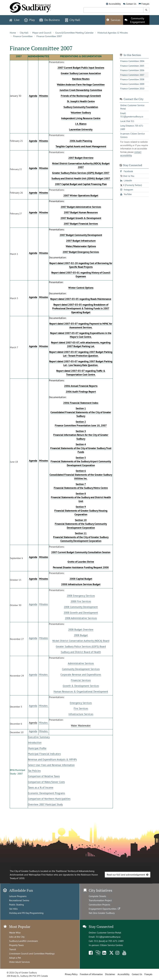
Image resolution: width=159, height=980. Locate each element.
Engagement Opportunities (105, 909)
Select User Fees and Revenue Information (51, 765)
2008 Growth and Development (81, 613)
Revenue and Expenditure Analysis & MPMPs (52, 759)
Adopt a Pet (15, 958)
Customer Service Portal (109, 933)
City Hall (24, 33)
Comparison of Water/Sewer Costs (46, 782)
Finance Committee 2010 (132, 89)
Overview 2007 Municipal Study (45, 804)
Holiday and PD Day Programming (26, 913)
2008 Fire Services (81, 601)
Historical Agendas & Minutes (113, 33)
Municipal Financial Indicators (44, 754)
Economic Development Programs (46, 793)
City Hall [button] (73, 20)
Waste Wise (15, 933)
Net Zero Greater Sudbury (102, 913)
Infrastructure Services (81, 714)
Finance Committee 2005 (132, 66)
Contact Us (131, 4)
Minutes (44, 604)
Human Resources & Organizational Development (81, 692)
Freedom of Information (91, 974)
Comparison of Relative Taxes (44, 776)
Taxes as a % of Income (41, 787)
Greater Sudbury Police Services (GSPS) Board (81, 646)
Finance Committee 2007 (49, 36)
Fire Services (81, 708)
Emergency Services (81, 703)
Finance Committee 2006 (132, 70)
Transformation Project (100, 900)
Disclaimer (110, 974)
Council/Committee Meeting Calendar (74, 33)
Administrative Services (81, 663)
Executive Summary (39, 737)
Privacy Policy (71, 974)
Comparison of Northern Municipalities (49, 799)
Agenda (33, 604)
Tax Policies (34, 771)
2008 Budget (81, 635)
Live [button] (14, 20)
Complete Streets (97, 896)
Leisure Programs (18, 896)
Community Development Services (81, 669)
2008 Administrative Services (81, 618)
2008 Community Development (81, 607)
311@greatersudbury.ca (108, 937)
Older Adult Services (20, 962)
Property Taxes (16, 945)
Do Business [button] (50, 20)
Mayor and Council (42, 33)
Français (145, 4)
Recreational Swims (19, 900)
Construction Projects (99, 905)
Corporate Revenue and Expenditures (81, 675)
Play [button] (29, 20)
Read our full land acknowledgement (126, 875)
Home (13, 33)
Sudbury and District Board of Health (81, 652)
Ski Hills (13, 909)
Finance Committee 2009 (132, 84)
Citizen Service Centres (111, 945)
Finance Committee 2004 (132, 61)
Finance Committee (23, 36)
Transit (13, 949)
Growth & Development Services (81, 686)
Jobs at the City (17, 937)
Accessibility (115, 4)
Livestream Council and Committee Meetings (32, 954)
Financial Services (81, 680)
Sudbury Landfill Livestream (23, 941)
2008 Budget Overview (81, 630)
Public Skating (17, 905)
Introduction (35, 743)
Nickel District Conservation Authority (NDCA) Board (81, 641)
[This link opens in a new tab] (136, 20)
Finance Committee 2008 (132, 79)
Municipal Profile (37, 748)
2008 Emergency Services (81, 596)
